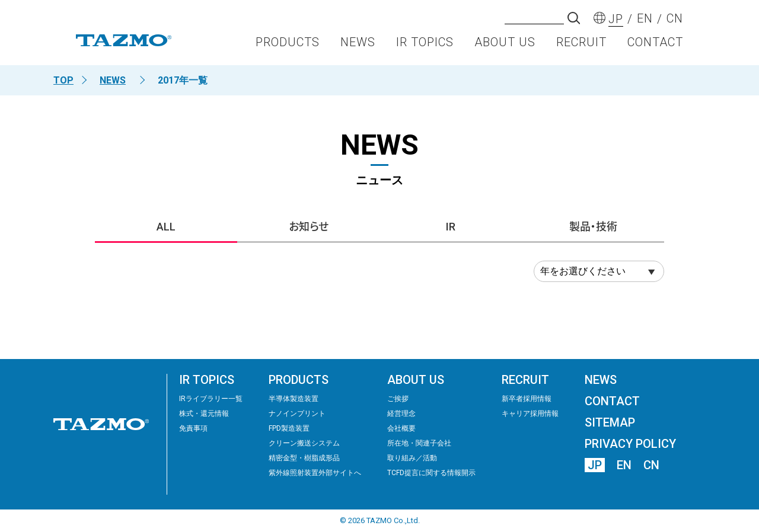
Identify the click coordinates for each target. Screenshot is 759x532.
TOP (63, 80)
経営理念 (401, 414)
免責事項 (193, 428)
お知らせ (309, 227)
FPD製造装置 (289, 428)
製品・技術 (593, 227)
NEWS (358, 45)
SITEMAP (610, 422)
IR (451, 227)
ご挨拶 (398, 399)
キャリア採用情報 (530, 414)
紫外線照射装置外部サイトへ (315, 473)
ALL (166, 227)
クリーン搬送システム (304, 443)
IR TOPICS (425, 45)
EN (624, 465)
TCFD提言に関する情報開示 (431, 473)
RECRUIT (581, 45)
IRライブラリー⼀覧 (211, 399)
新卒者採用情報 (527, 399)
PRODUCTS (288, 45)
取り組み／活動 (412, 458)
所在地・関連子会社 (419, 443)
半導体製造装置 (294, 399)
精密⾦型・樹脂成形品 (304, 458)
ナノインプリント (297, 414)
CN (651, 465)
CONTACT (655, 45)
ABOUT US (505, 45)
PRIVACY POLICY (630, 444)
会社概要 (401, 428)
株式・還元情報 (204, 414)
